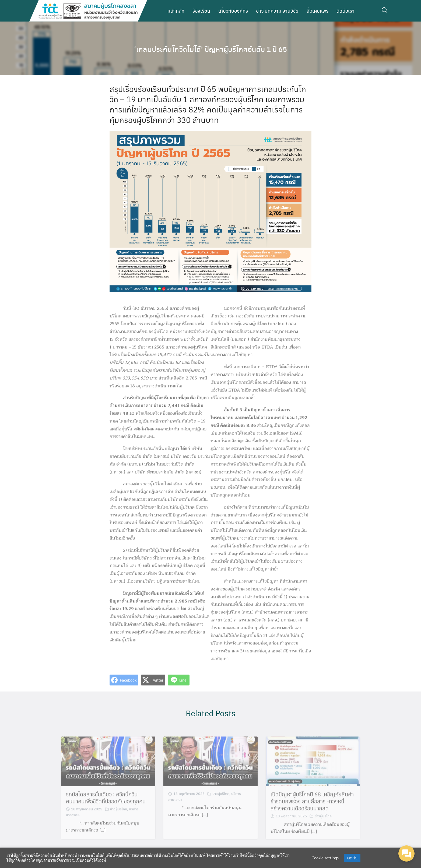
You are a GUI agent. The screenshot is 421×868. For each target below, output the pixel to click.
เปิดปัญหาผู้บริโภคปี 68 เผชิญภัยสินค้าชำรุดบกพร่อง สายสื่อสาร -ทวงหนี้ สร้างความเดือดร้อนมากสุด (312, 806)
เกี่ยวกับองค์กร (233, 11)
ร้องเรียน (201, 11)
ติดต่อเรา (345, 11)
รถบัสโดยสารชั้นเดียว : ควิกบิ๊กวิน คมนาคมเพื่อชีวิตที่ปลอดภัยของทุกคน (106, 802)
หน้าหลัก (176, 11)
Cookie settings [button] (325, 858)
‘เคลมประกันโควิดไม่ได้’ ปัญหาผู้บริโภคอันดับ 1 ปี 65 (210, 48)
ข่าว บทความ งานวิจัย (277, 11)
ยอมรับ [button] (352, 858)
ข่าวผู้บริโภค (119, 813)
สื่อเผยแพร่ (317, 11)
